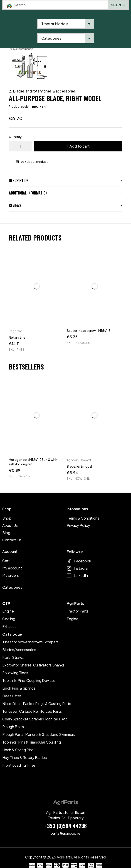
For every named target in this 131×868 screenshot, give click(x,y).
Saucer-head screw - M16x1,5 (89, 331)
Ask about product (34, 162)
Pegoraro (16, 331)
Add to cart (80, 146)
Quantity (15, 137)
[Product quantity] (20, 146)
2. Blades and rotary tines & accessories (42, 91)
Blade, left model (79, 466)
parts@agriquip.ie (65, 833)
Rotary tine (17, 337)
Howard (85, 460)
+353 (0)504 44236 (66, 826)
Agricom (73, 460)
